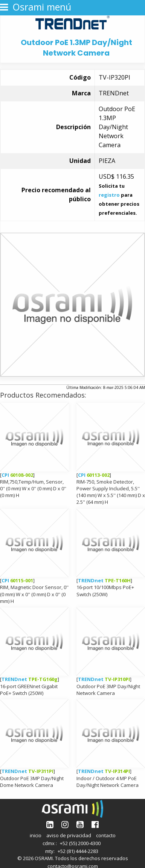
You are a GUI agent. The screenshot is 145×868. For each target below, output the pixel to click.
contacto (106, 835)
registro (109, 195)
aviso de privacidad (69, 835)
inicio (36, 835)
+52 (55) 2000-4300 (80, 843)
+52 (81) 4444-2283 (78, 851)
